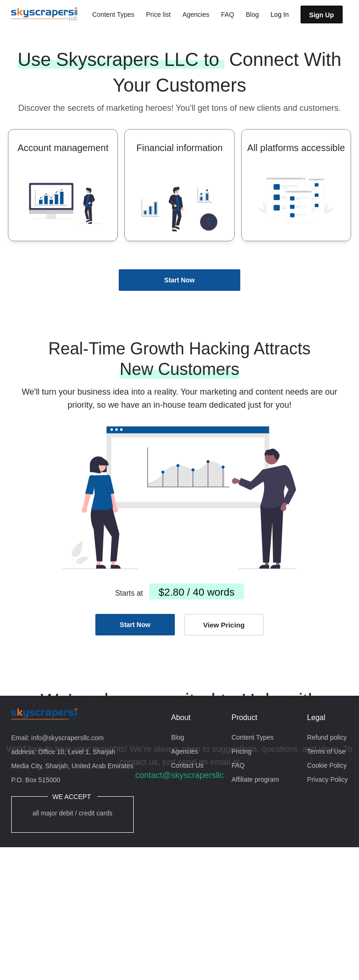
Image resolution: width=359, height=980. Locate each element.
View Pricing (224, 625)
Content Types (113, 14)
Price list (158, 14)
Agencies (196, 14)
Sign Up (321, 15)
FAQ (228, 14)
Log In (280, 14)
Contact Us (187, 765)
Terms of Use (326, 751)
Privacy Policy (327, 779)
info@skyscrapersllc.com (68, 738)
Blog (252, 14)
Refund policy (327, 737)
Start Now (179, 280)
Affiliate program (255, 779)
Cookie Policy (327, 765)
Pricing (241, 751)
